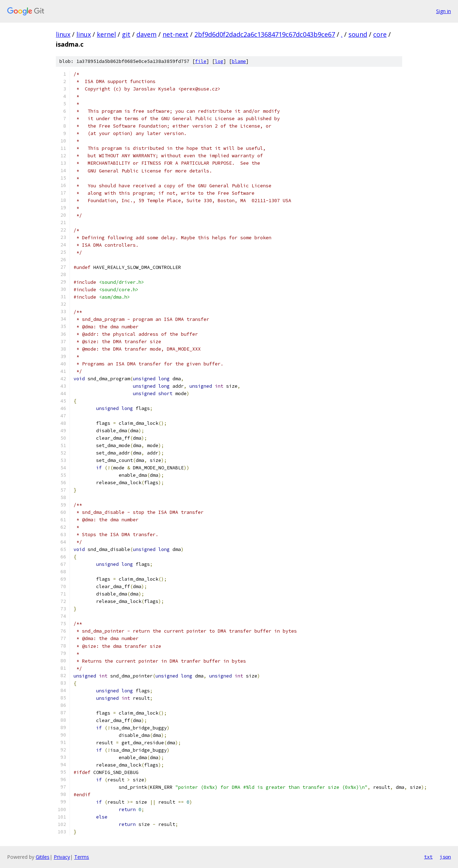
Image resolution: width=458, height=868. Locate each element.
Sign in (444, 11)
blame (239, 61)
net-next (175, 34)
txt (428, 857)
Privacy (62, 857)
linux (63, 34)
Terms (82, 857)
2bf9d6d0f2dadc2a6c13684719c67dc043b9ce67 (265, 34)
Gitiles (43, 857)
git (126, 34)
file (201, 61)
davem (146, 34)
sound (358, 34)
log (219, 61)
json (445, 857)
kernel (106, 34)
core (380, 34)
